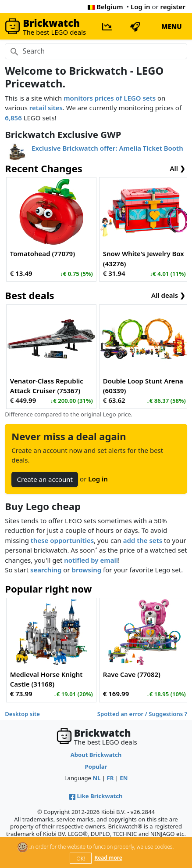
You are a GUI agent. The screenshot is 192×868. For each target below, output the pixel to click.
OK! (81, 859)
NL (96, 778)
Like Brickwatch (96, 796)
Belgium (105, 7)
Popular (96, 767)
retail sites (46, 108)
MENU (172, 26)
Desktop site (22, 714)
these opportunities (62, 540)
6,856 (13, 118)
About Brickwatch (96, 755)
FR (110, 778)
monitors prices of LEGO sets (110, 98)
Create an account (45, 479)
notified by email (91, 560)
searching (46, 570)
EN (124, 778)
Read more (108, 858)
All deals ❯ (168, 295)
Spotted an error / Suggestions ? (142, 714)
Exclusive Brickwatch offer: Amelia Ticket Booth (107, 148)
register (173, 7)
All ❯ (178, 168)
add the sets (143, 540)
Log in (140, 7)
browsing (87, 570)
